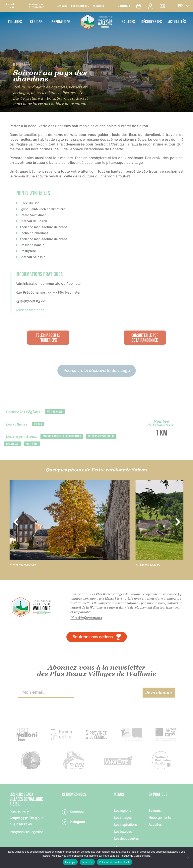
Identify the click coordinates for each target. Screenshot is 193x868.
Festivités (32, 444)
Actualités (177, 22)
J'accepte (70, 862)
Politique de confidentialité (115, 862)
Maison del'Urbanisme (36, 6)
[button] (183, 6)
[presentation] (108, 693)
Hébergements (80, 6)
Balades (128, 22)
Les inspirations (126, 825)
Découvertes (152, 22)
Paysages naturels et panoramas (62, 436)
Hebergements (160, 818)
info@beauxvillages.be (26, 832)
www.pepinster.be (30, 310)
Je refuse (87, 862)
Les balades (123, 832)
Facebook (77, 812)
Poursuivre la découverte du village (97, 371)
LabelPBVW (10, 6)
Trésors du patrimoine (101, 436)
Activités (99, 6)
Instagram (77, 822)
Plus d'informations (86, 618)
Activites (155, 825)
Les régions (122, 811)
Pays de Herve (55, 412)
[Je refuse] (188, 857)
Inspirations (61, 22)
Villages (15, 22)
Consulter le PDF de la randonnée (145, 338)
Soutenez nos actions (93, 637)
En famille (12, 444)
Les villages (123, 818)
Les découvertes (126, 839)
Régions (36, 22)
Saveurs (62, 6)
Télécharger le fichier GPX (48, 338)
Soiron (38, 424)
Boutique (124, 6)
